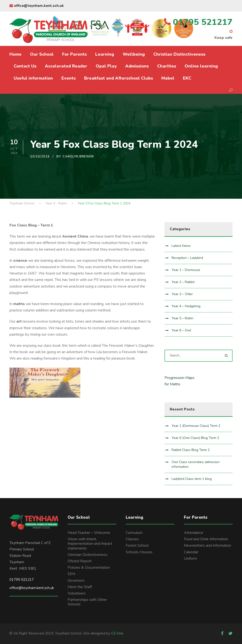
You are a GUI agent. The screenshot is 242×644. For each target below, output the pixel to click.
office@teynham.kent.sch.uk (37, 6)
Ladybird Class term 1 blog (192, 479)
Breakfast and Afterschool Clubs (119, 78)
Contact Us (25, 66)
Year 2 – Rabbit (183, 282)
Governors (76, 581)
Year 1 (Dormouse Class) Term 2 (196, 426)
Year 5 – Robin (182, 318)
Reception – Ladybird (187, 258)
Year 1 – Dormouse (186, 270)
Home (15, 54)
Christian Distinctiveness (179, 54)
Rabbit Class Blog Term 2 (191, 450)
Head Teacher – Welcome (89, 533)
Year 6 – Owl (181, 330)
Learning (105, 54)
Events (69, 78)
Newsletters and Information (207, 545)
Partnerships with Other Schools (87, 602)
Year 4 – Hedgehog (186, 306)
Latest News (181, 246)
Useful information (33, 78)
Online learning (201, 66)
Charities (167, 66)
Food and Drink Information (206, 539)
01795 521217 (22, 580)
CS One (117, 633)
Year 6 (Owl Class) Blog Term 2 (195, 438)
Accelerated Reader (66, 66)
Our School (42, 54)
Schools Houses (139, 552)
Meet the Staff (80, 587)
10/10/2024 (40, 157)
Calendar (191, 552)
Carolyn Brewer (78, 157)
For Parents (74, 54)
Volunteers (77, 593)
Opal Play (106, 66)
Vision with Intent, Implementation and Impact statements (90, 544)
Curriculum (134, 533)
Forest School (137, 545)
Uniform (190, 558)
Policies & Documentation (89, 567)
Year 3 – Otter (182, 294)
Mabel (168, 78)
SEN (71, 574)
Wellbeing (134, 54)
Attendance (194, 533)
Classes (132, 539)
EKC (187, 78)
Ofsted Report (80, 561)
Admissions (137, 66)
